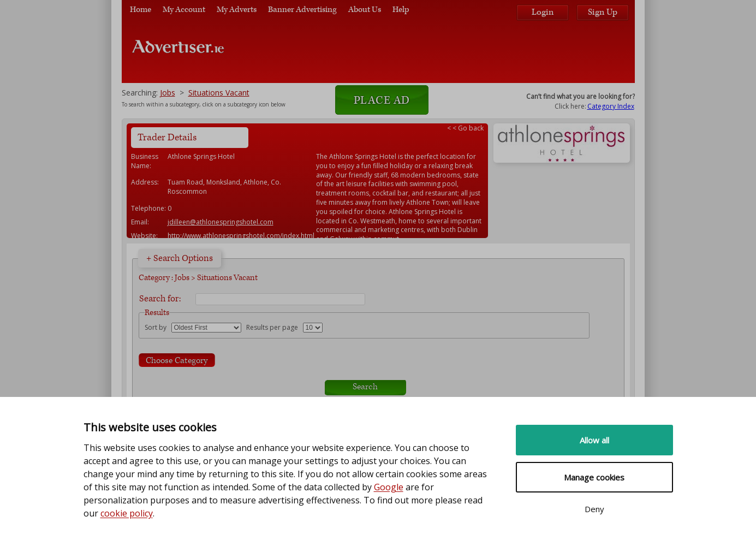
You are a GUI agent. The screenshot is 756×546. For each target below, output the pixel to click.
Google (389, 487)
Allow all (594, 440)
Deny (594, 509)
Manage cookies (594, 477)
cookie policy (127, 513)
